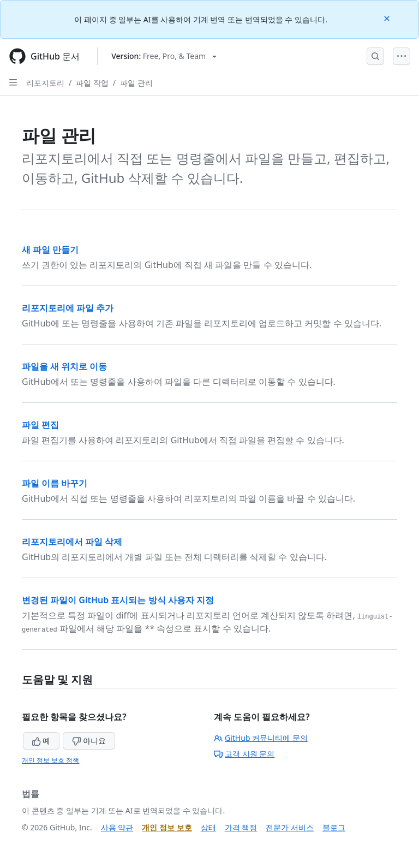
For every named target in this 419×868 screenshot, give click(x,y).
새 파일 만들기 (50, 249)
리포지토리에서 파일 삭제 (72, 542)
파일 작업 (92, 83)
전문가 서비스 (290, 827)
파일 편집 (40, 425)
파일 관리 (136, 83)
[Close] (388, 18)
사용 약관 (117, 827)
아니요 (89, 741)
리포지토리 (45, 83)
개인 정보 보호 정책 (50, 760)
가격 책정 (241, 827)
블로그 (334, 827)
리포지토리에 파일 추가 (68, 308)
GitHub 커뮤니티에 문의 (261, 738)
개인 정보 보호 (167, 827)
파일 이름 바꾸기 (55, 483)
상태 (208, 827)
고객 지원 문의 (244, 754)
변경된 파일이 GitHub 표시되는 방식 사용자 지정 (118, 600)
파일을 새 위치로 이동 (64, 366)
